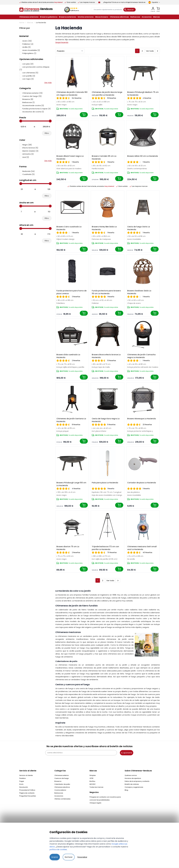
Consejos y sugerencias (134, 787)
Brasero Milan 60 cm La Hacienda (143, 156)
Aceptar (55, 857)
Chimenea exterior (62, 775)
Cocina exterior (60, 790)
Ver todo (150, 51)
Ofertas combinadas (62, 799)
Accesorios (59, 796)
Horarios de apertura (133, 778)
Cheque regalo (95, 803)
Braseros (58, 781)
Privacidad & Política (27, 790)
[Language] (154, 2)
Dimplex (93, 775)
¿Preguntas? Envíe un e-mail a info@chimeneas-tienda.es (124, 2)
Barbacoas (59, 793)
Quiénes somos (131, 775)
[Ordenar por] (70, 51)
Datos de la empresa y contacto (137, 781)
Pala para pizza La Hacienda (105, 483)
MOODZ (93, 784)
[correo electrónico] (81, 753)
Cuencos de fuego (62, 778)
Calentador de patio (62, 784)
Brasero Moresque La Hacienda (142, 419)
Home (22, 23)
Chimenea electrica (62, 787)
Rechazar (69, 857)
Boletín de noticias (132, 784)
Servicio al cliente (26, 775)
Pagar (22, 781)
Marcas (30, 23)
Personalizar (82, 857)
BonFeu (92, 781)
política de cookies (58, 849)
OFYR (91, 778)
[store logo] (36, 10)
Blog (126, 790)
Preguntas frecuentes (28, 796)
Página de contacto (27, 793)
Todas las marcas (96, 787)
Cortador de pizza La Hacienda (142, 483)
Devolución (24, 787)
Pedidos (23, 778)
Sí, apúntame (127, 753)
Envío (21, 784)
